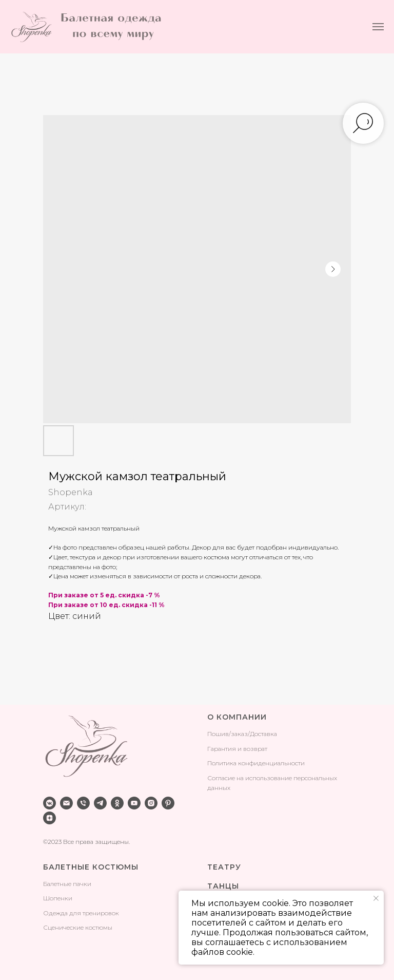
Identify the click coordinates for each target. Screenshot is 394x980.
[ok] (117, 803)
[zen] (50, 818)
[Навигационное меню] (378, 27)
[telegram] (100, 803)
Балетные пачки (67, 884)
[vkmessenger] (50, 803)
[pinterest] (168, 803)
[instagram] (151, 803)
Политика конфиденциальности (256, 763)
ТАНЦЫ (223, 886)
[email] (66, 803)
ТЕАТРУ (224, 867)
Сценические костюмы (78, 927)
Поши (216, 734)
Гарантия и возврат (237, 749)
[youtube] (134, 803)
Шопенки (58, 898)
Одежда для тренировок (81, 913)
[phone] (83, 803)
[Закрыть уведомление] (376, 898)
